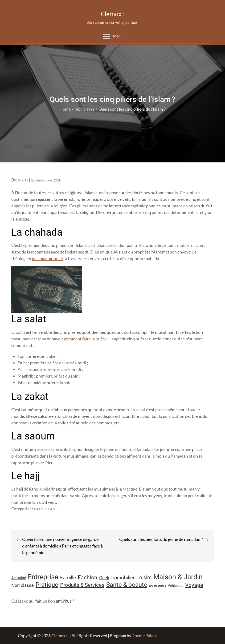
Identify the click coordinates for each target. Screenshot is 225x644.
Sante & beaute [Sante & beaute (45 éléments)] (127, 585)
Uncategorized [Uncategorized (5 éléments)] (157, 586)
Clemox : (113, 14)
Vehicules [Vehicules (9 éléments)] (176, 586)
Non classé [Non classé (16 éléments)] (22, 585)
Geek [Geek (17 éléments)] (104, 578)
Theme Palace (145, 636)
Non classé (47, 509)
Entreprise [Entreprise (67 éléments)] (43, 577)
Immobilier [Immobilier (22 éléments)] (123, 578)
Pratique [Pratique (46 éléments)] (47, 585)
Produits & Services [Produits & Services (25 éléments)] (82, 585)
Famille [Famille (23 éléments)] (68, 578)
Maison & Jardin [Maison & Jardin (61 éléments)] (178, 577)
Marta (23, 180)
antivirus (64, 601)
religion (61, 206)
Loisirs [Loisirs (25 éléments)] (144, 578)
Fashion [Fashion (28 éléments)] (88, 578)
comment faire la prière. (86, 339)
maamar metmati (48, 258)
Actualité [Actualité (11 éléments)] (19, 578)
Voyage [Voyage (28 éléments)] (194, 585)
